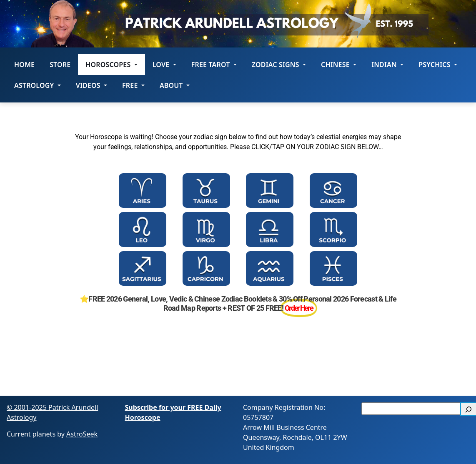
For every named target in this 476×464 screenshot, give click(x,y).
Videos (91, 85)
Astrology (38, 85)
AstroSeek (82, 434)
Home (24, 65)
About (175, 85)
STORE (60, 65)
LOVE (164, 65)
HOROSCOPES (111, 65)
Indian (387, 65)
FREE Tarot (214, 65)
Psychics (438, 65)
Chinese (339, 65)
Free (133, 85)
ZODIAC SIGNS (279, 65)
